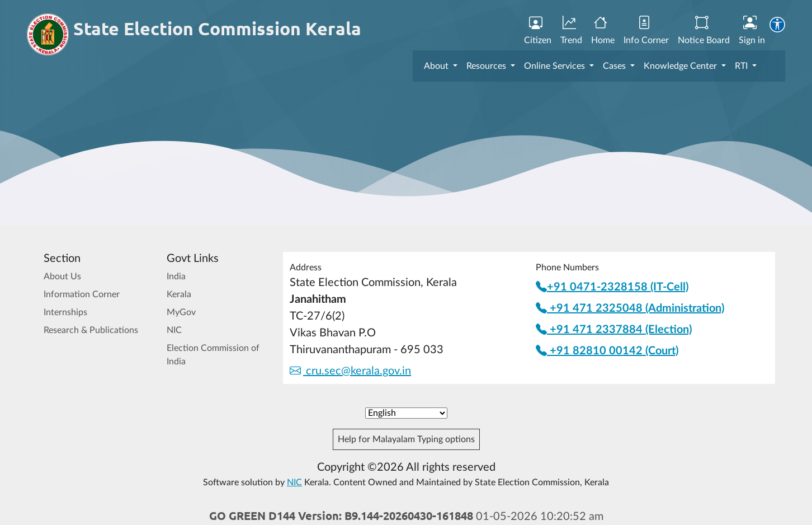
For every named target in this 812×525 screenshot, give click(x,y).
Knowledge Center (681, 66)
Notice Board (704, 31)
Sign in (752, 31)
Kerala (179, 294)
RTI (742, 66)
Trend (571, 31)
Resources (487, 66)
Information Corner (82, 294)
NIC (174, 330)
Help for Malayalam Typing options (406, 439)
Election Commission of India (213, 355)
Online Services (556, 66)
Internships (65, 312)
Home (603, 31)
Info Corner (646, 31)
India (176, 276)
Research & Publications (91, 330)
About (437, 66)
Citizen (538, 31)
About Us (62, 276)
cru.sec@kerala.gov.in (350, 371)
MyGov (181, 312)
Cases (615, 66)
